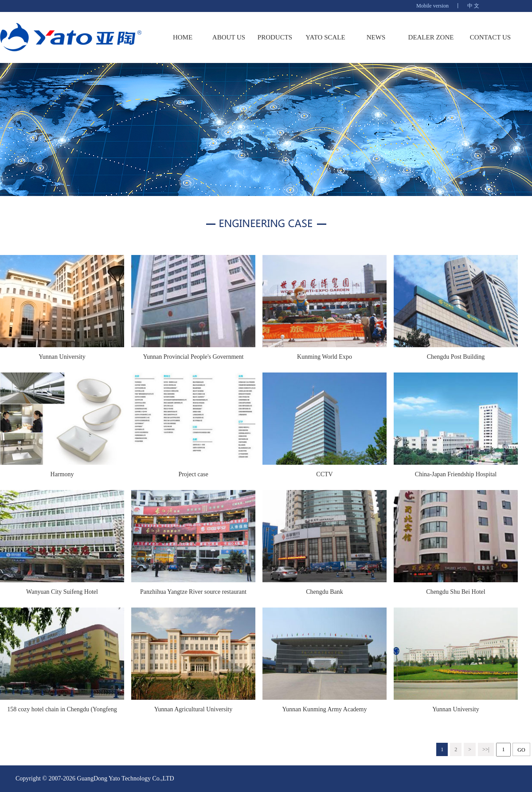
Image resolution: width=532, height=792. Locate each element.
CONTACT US (490, 37)
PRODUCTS (275, 37)
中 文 (473, 6)
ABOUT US (229, 37)
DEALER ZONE (431, 37)
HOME (183, 37)
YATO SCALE (325, 37)
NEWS (376, 37)
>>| (486, 749)
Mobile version (432, 6)
